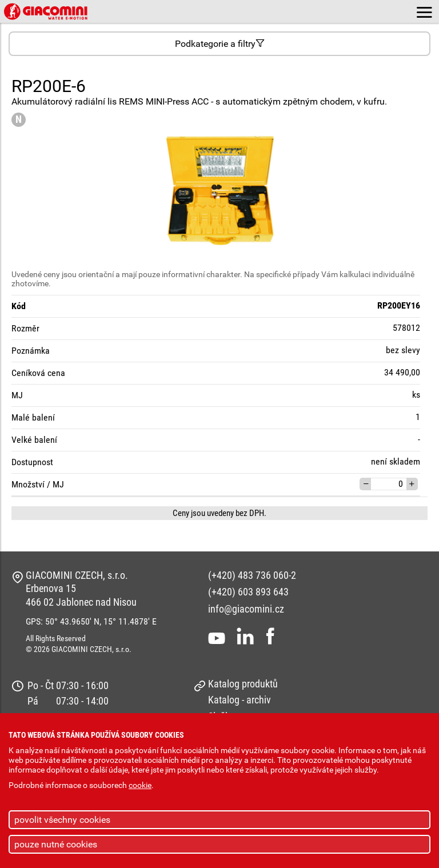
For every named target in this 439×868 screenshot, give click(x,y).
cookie (140, 785)
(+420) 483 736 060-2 (252, 575)
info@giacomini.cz (246, 609)
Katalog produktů (243, 684)
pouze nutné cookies (56, 844)
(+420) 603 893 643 (248, 592)
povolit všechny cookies (62, 820)
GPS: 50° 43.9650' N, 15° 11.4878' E (91, 621)
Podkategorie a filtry (220, 44)
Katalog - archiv (240, 700)
